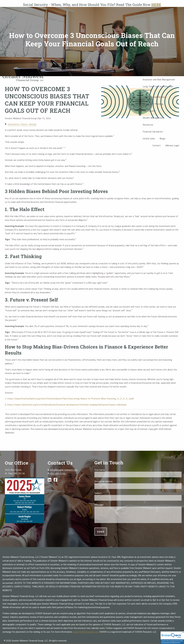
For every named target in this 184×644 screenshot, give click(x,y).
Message (109, 505)
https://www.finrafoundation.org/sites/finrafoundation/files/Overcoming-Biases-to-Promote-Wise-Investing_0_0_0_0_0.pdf (71, 399)
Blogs (162, 138)
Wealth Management (153, 118)
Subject (108, 493)
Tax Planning (149, 111)
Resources (148, 125)
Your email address (114, 481)
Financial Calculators (153, 132)
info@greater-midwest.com (64, 470)
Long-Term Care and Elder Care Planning (158, 88)
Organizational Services (154, 97)
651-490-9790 (58, 473)
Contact (157, 145)
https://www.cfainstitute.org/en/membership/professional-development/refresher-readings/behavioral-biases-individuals (67, 405)
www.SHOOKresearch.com (86, 632)
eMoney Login (172, 145)
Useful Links (149, 138)
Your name (110, 470)
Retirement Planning (153, 104)
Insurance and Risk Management (159, 79)
